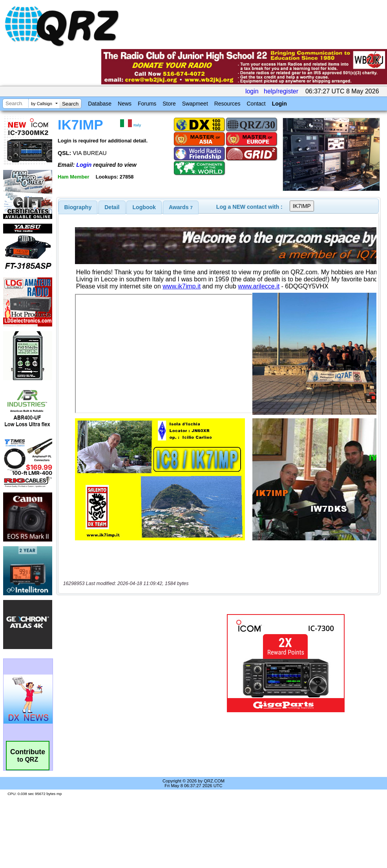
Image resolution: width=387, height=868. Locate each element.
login (252, 91)
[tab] (78, 207)
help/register (281, 91)
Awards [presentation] (181, 207)
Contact (256, 104)
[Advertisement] (130, 663)
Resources (227, 104)
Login (279, 104)
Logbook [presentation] (144, 207)
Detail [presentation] (112, 207)
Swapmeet (195, 104)
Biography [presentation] (78, 207)
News (125, 104)
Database (100, 104)
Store (169, 104)
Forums (147, 104)
